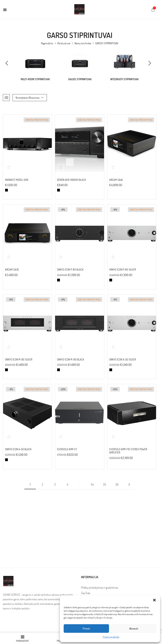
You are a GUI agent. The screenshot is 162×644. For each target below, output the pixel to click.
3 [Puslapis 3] (55, 479)
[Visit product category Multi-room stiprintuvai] (35, 64)
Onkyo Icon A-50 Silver (123, 354)
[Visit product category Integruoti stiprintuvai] (124, 64)
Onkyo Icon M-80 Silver (19, 354)
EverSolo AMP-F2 (67, 444)
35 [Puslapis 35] (104, 479)
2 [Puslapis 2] (43, 479)
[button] (154, 600)
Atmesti (134, 629)
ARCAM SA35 (12, 264)
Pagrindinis (47, 43)
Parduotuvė (64, 43)
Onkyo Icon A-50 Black (18, 444)
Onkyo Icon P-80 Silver (123, 264)
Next (129, 479)
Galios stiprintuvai (80, 79)
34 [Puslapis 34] (92, 479)
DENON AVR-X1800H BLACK (71, 175)
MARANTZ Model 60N (17, 175)
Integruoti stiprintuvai (124, 79)
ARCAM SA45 (116, 175)
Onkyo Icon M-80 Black (71, 354)
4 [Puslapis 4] (67, 479)
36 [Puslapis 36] (117, 479)
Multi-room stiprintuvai (35, 79)
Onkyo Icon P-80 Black (70, 264)
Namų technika (83, 43)
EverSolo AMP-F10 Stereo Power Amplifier (128, 446)
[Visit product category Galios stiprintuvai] (80, 64)
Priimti (86, 629)
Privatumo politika (111, 637)
